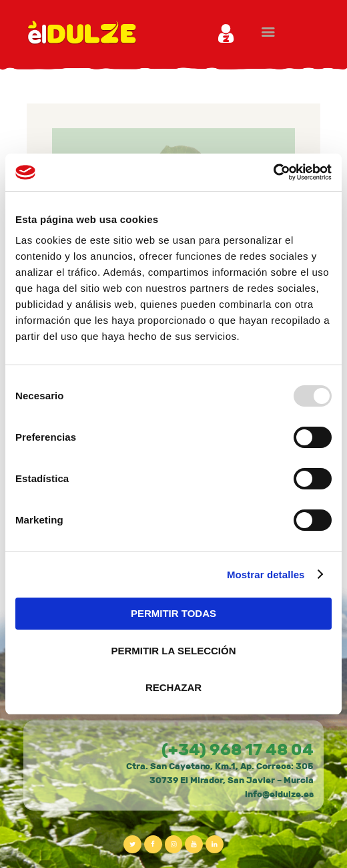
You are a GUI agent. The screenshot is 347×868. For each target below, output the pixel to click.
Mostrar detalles (266, 575)
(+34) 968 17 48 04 (238, 750)
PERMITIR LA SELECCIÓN (174, 651)
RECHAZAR (173, 687)
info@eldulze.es (279, 795)
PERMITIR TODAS (173, 613)
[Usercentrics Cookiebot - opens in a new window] (273, 172)
